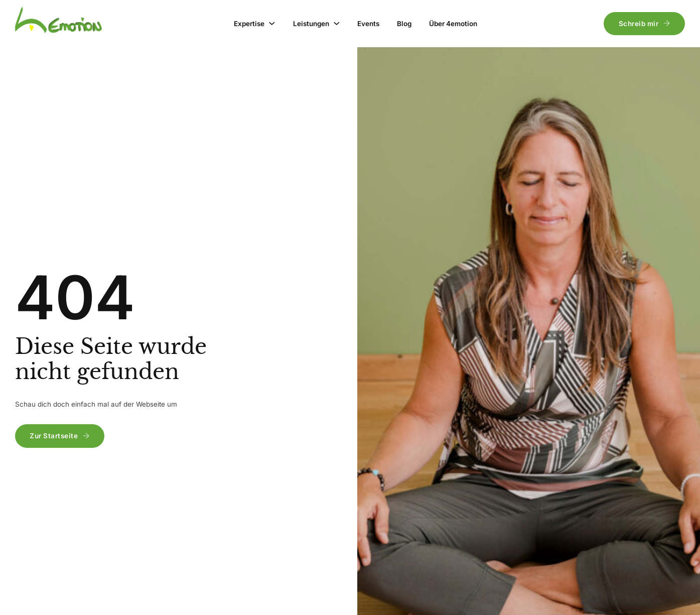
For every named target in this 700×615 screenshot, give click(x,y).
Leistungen (311, 24)
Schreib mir (645, 24)
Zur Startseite (60, 436)
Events (368, 24)
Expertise (249, 24)
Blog (404, 24)
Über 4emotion (453, 24)
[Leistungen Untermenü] (336, 23)
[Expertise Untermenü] (272, 23)
